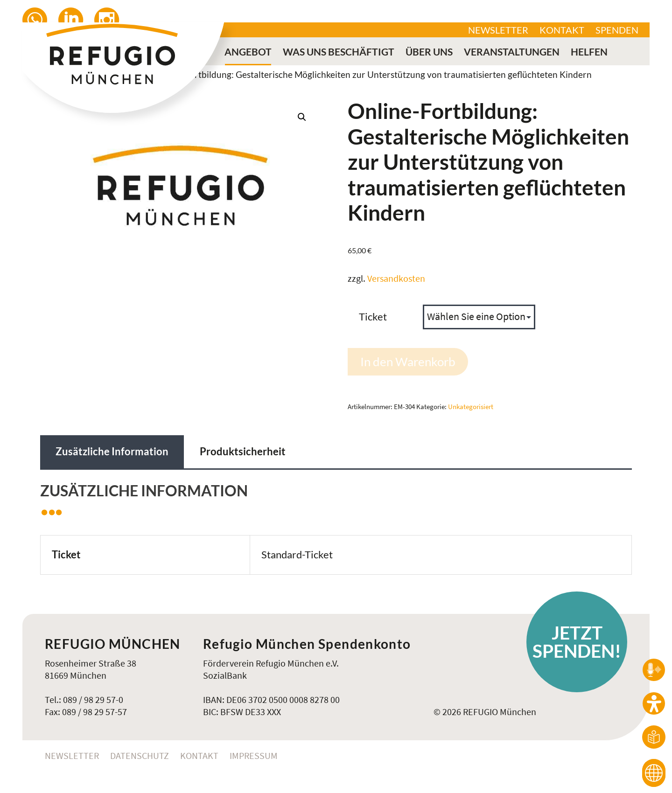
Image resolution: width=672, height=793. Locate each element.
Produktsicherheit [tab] (243, 451)
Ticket (373, 317)
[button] (302, 117)
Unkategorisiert (471, 407)
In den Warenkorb (408, 362)
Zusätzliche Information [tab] (112, 451)
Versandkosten (396, 278)
